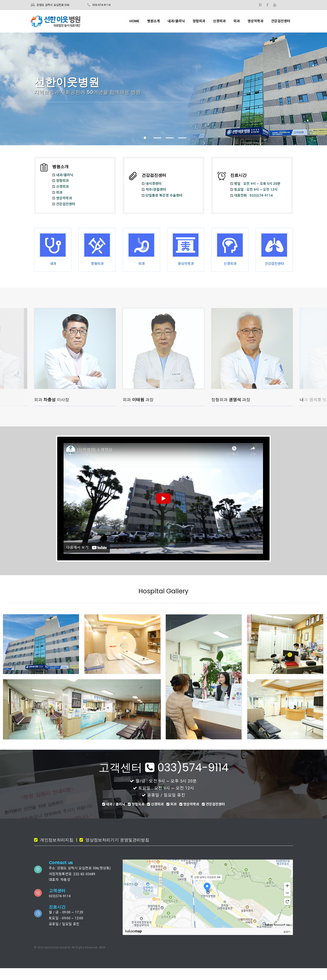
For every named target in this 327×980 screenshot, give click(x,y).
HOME (134, 21)
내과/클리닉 (176, 21)
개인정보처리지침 (56, 852)
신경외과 (219, 21)
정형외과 (199, 21)
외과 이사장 (52, 410)
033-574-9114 (102, 5)
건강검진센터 (281, 21)
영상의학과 (255, 21)
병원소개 (154, 21)
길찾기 (287, 944)
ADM (102, 960)
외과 (237, 21)
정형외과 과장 (231, 410)
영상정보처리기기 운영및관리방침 (117, 852)
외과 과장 (138, 410)
